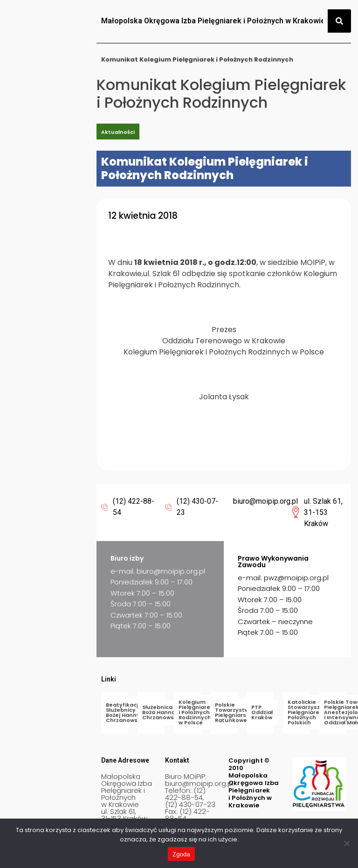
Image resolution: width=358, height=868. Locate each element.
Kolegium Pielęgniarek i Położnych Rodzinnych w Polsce (196, 712)
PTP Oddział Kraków (262, 712)
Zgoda (181, 854)
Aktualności (118, 132)
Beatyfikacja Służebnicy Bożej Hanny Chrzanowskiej (127, 712)
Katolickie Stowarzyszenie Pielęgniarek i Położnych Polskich (310, 712)
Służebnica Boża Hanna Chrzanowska (162, 712)
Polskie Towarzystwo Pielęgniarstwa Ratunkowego (236, 712)
